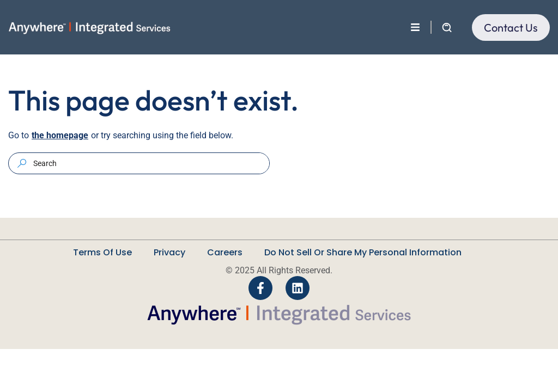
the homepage (60, 135)
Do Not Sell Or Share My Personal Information (363, 252)
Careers (225, 252)
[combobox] (150, 163)
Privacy (169, 252)
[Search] (22, 163)
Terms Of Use (102, 252)
